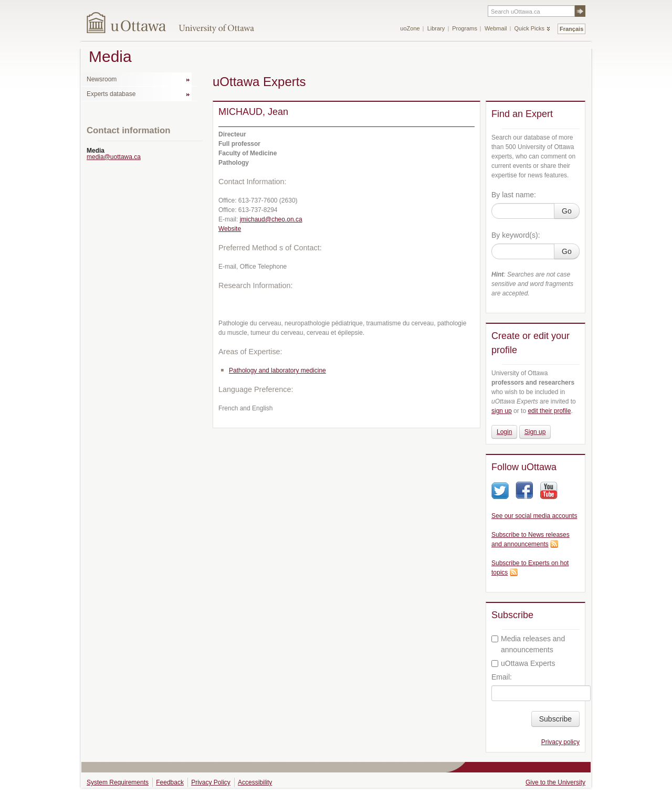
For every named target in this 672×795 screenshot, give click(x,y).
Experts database (111, 94)
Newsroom (102, 79)
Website (230, 229)
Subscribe (555, 719)
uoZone (410, 28)
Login (504, 432)
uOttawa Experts (523, 663)
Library (436, 28)
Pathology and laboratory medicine (277, 370)
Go (567, 211)
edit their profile (549, 411)
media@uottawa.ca (114, 157)
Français (571, 29)
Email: (502, 677)
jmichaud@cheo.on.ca (271, 219)
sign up (502, 411)
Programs (465, 28)
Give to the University (555, 782)
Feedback (170, 782)
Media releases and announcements (528, 644)
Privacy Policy (211, 782)
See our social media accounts (534, 516)
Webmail (496, 28)
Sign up (535, 432)
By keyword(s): (516, 235)
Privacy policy (560, 742)
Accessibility (255, 782)
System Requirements (118, 782)
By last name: (514, 195)
